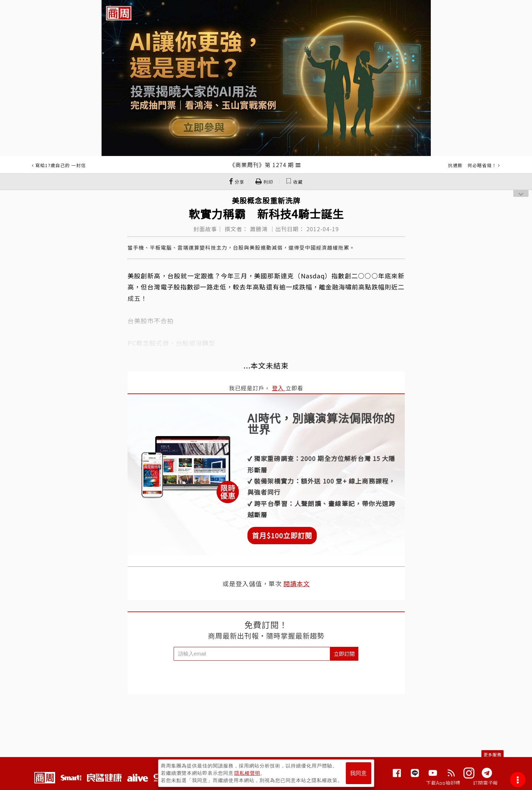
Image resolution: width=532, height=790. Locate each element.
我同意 (358, 773)
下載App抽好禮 (443, 783)
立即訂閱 (344, 654)
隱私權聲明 (247, 773)
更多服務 (492, 754)
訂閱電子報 (485, 783)
